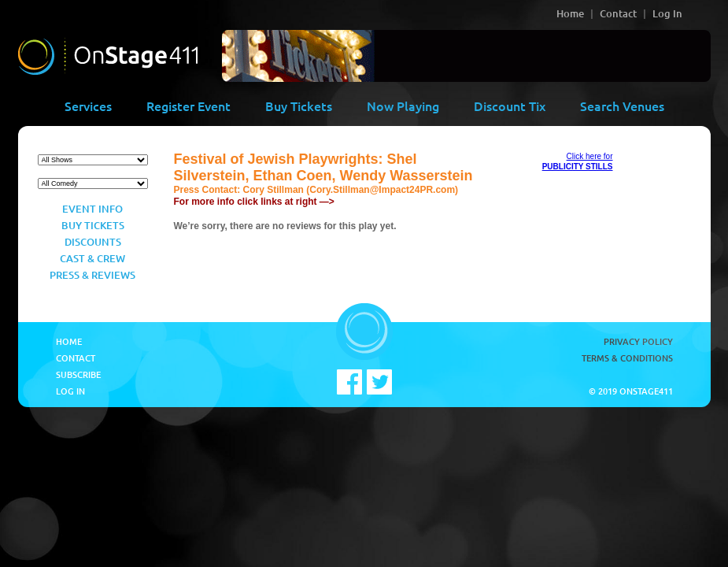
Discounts (93, 242)
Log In (667, 13)
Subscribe (78, 374)
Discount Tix (510, 106)
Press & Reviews (92, 275)
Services (88, 106)
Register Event (188, 106)
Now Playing (403, 106)
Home (570, 13)
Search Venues (622, 106)
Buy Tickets (299, 106)
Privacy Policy (638, 341)
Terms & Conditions (627, 358)
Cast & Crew (92, 258)
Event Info (92, 209)
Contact (618, 13)
